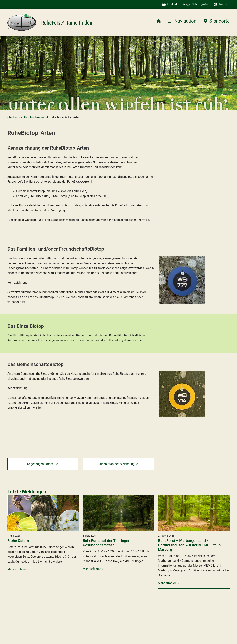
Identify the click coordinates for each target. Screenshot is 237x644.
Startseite (14, 117)
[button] (6, 73)
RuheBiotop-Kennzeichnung (118, 464)
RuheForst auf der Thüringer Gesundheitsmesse (106, 543)
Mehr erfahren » (18, 569)
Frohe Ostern (18, 541)
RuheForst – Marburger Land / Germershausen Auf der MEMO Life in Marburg (189, 545)
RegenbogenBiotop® (43, 464)
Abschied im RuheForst (39, 117)
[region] (118, 73)
